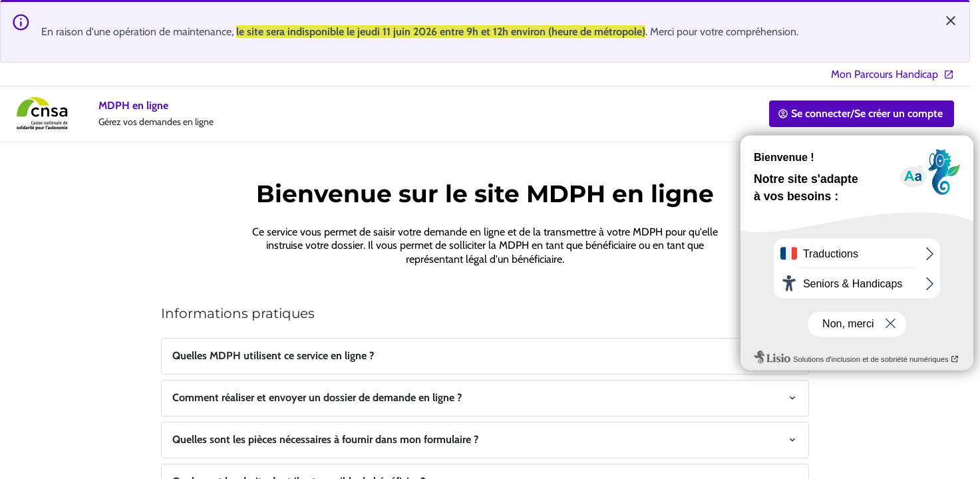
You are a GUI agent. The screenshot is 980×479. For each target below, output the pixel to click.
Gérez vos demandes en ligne (156, 122)
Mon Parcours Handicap (893, 74)
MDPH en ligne (133, 105)
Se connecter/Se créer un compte (860, 113)
